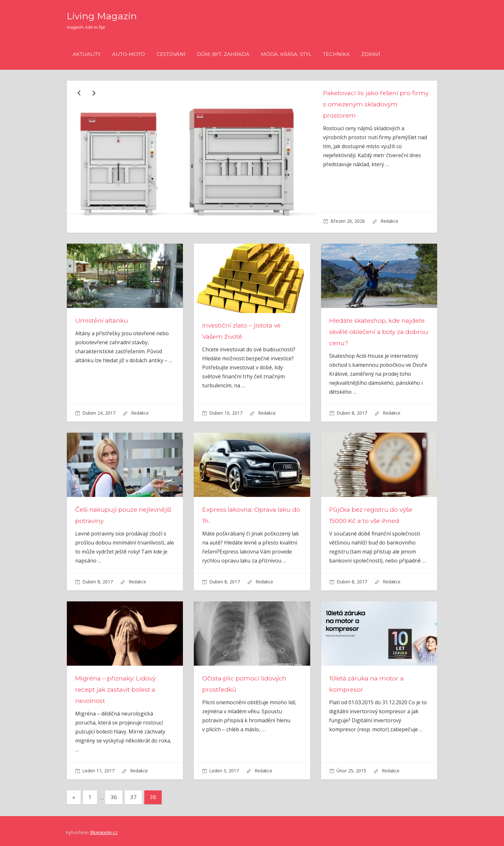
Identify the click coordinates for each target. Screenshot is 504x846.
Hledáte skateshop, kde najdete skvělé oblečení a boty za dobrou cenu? (377, 329)
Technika (336, 54)
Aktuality (87, 54)
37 (133, 794)
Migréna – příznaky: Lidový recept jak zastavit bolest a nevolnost (117, 687)
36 (114, 794)
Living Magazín (105, 16)
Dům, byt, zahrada (223, 54)
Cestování (171, 54)
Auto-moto (129, 54)
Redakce (389, 221)
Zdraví (371, 54)
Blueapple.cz (104, 830)
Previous (79, 93)
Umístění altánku (102, 318)
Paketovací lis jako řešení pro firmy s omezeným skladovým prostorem (370, 104)
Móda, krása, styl (286, 54)
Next (93, 93)
